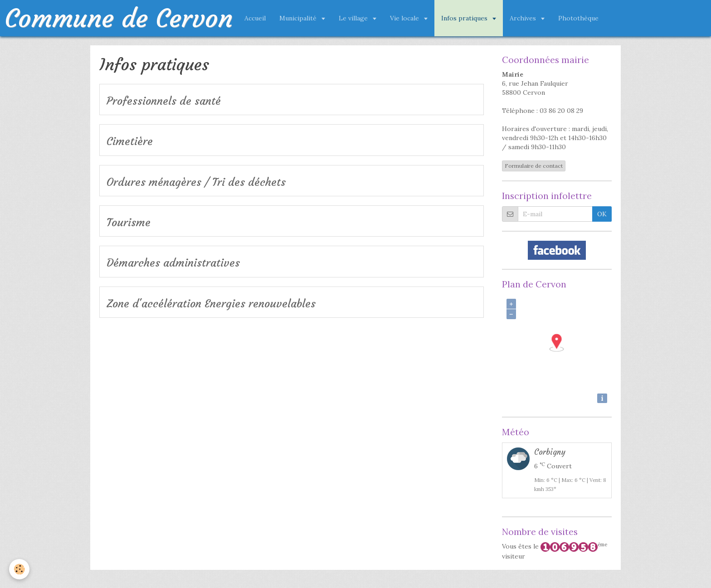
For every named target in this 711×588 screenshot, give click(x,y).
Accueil (255, 18)
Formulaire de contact (534, 166)
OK (602, 214)
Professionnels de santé (164, 101)
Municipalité (299, 18)
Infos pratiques (465, 18)
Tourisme (129, 223)
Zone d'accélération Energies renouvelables (211, 304)
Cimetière (130, 142)
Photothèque (578, 18)
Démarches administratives (173, 263)
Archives (524, 18)
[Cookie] (19, 569)
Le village (354, 18)
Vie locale (405, 18)
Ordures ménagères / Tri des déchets (196, 182)
